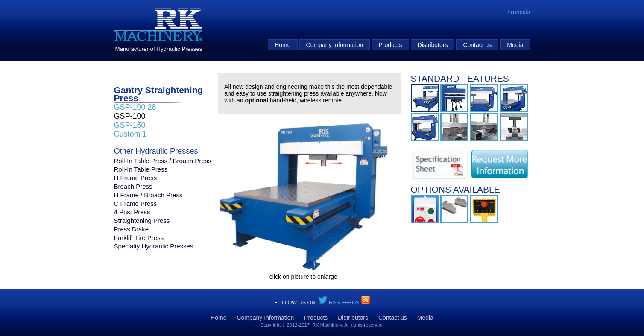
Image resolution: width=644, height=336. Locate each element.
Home (282, 45)
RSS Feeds (345, 303)
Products (390, 45)
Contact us (477, 45)
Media (515, 45)
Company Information (335, 45)
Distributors (433, 45)
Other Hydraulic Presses (156, 151)
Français (519, 12)
